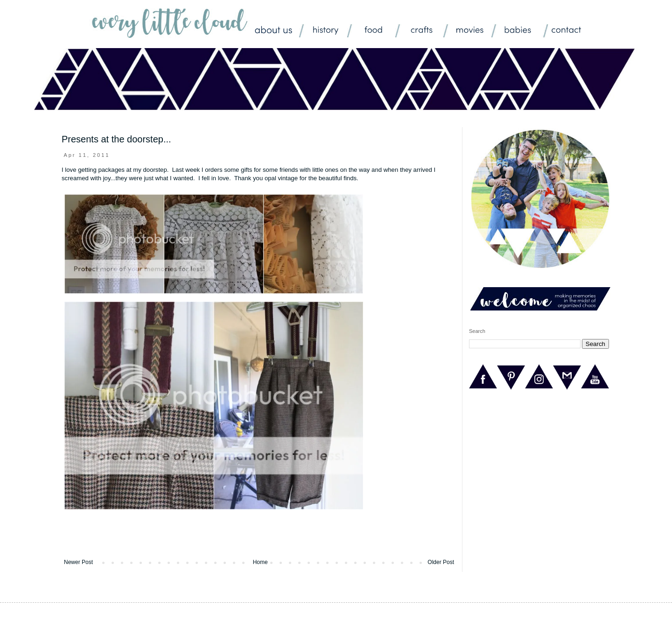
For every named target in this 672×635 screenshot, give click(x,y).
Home (260, 562)
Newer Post (78, 562)
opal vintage (281, 178)
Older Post (441, 562)
